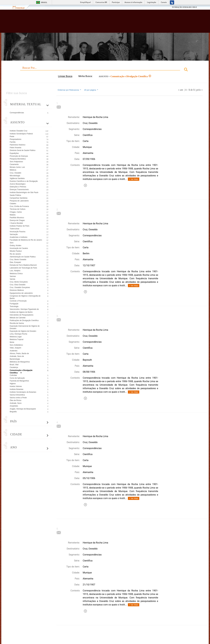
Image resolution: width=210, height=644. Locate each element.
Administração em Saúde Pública (23, 257)
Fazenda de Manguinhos (19, 381)
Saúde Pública (15, 195)
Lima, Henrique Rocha (18, 334)
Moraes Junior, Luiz (17, 167)
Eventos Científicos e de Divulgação (24, 181)
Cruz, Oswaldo (16, 173)
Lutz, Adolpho (15, 271)
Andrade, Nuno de (17, 356)
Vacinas (13, 276)
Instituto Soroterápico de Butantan (23, 392)
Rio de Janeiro (15, 254)
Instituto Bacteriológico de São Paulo (24, 192)
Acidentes (14, 351)
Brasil (44, 2)
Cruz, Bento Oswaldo (18, 260)
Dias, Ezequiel (15, 262)
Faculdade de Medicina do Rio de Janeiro (26, 240)
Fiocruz (20, 7)
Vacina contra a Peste (18, 398)
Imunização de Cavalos (19, 248)
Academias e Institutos (19, 237)
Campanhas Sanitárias (19, 198)
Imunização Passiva (18, 232)
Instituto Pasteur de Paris (20, 226)
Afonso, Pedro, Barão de (19, 353)
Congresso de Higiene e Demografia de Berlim (25, 297)
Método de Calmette (18, 318)
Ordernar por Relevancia (69, 90)
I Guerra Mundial (16, 223)
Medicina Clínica (16, 274)
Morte (12, 342)
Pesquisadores (16, 139)
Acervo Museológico (18, 184)
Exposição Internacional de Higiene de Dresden (25, 327)
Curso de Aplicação (17, 378)
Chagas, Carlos (16, 212)
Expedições (14, 153)
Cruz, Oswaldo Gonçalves (20, 287)
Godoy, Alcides (16, 246)
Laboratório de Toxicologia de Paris (23, 268)
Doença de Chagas (17, 220)
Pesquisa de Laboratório (19, 201)
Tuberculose (15, 229)
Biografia (13, 412)
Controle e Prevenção (18, 301)
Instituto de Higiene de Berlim (21, 312)
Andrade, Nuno (16, 403)
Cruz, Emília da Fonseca (19, 206)
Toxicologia (14, 306)
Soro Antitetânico (16, 345)
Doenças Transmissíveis (19, 190)
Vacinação (14, 234)
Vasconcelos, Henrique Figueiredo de (24, 309)
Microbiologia (15, 176)
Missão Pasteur (16, 251)
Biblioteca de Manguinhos (20, 362)
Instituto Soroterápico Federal (21, 134)
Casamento (14, 164)
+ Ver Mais (134, 179)
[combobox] (105, 70)
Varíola (12, 279)
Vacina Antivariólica (17, 395)
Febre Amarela (16, 148)
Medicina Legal (16, 337)
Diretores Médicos (17, 290)
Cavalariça (14, 367)
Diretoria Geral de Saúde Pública (23, 150)
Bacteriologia (15, 359)
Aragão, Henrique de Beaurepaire (23, 409)
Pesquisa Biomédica (18, 159)
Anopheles (14, 406)
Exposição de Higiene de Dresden (23, 331)
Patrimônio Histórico (18, 145)
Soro (12, 243)
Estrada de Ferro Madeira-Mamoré (23, 265)
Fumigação (14, 304)
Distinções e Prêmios (18, 187)
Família (13, 142)
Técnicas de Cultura (18, 209)
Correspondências (17, 113)
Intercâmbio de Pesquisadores (22, 315)
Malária (13, 215)
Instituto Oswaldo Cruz (19, 131)
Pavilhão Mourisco (17, 218)
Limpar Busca (65, 76)
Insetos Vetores (16, 386)
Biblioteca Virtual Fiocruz (91, 23)
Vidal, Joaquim (16, 348)
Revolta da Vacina (17, 323)
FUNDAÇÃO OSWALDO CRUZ (184, 7)
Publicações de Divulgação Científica (24, 320)
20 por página (91, 90)
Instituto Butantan (17, 389)
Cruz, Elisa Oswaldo (18, 285)
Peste (12, 136)
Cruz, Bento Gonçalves (19, 282)
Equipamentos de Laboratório (21, 293)
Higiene (13, 384)
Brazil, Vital (14, 365)
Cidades (13, 204)
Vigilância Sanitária (17, 178)
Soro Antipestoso (16, 162)
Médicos (13, 170)
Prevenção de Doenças (19, 156)
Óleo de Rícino (16, 400)
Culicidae (13, 375)
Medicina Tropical (17, 339)
